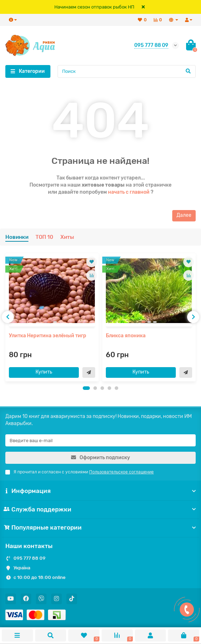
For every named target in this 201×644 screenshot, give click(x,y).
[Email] (101, 440)
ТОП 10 (44, 237)
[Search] (127, 71)
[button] (86, 388)
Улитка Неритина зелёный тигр (48, 336)
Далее (184, 215)
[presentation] (8, 317)
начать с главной (129, 192)
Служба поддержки (101, 509)
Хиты (67, 237)
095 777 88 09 (29, 558)
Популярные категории (101, 527)
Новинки (17, 237)
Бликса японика (126, 336)
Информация (101, 491)
